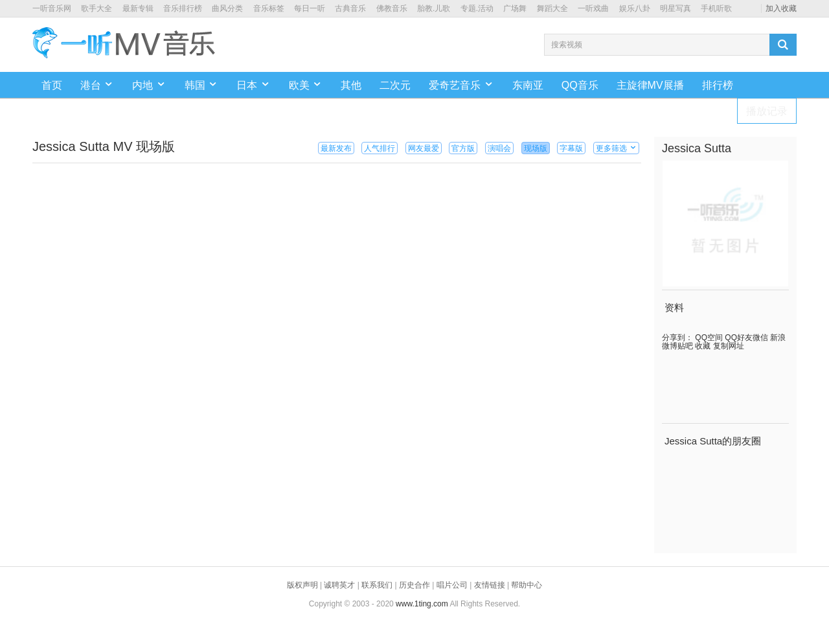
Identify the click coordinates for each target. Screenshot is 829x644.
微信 (760, 338)
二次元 (395, 85)
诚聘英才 (339, 585)
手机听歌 (716, 8)
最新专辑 (138, 8)
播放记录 (767, 111)
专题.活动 (477, 8)
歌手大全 (97, 8)
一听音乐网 (52, 8)
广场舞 (515, 8)
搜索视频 (567, 45)
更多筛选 (616, 148)
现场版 (536, 148)
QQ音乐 (580, 85)
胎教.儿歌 (434, 8)
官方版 (463, 148)
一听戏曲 (593, 8)
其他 (351, 85)
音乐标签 (269, 8)
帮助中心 (527, 585)
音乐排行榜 (183, 8)
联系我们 (377, 585)
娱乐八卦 (635, 8)
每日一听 (310, 8)
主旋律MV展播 (650, 85)
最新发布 (336, 148)
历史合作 (414, 585)
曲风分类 (227, 8)
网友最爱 (424, 148)
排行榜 (718, 85)
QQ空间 (708, 338)
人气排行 (380, 148)
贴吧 (685, 346)
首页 (52, 85)
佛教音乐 (392, 8)
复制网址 (727, 346)
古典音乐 (350, 8)
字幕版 (571, 148)
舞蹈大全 (552, 8)
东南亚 (528, 85)
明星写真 (676, 8)
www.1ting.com (422, 604)
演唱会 (499, 148)
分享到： (677, 338)
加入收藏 (781, 8)
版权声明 (302, 585)
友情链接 (490, 585)
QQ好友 (738, 338)
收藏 (702, 346)
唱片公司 (452, 585)
